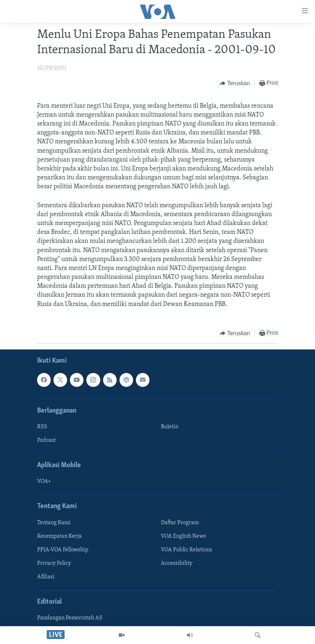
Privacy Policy (54, 563)
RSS (42, 427)
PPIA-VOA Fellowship (63, 550)
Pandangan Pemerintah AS (70, 618)
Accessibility (177, 563)
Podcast (46, 440)
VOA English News (184, 536)
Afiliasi (46, 577)
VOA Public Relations (187, 550)
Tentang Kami (54, 523)
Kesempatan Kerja (59, 536)
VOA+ (44, 481)
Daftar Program (180, 523)
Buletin (170, 427)
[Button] (235, 83)
